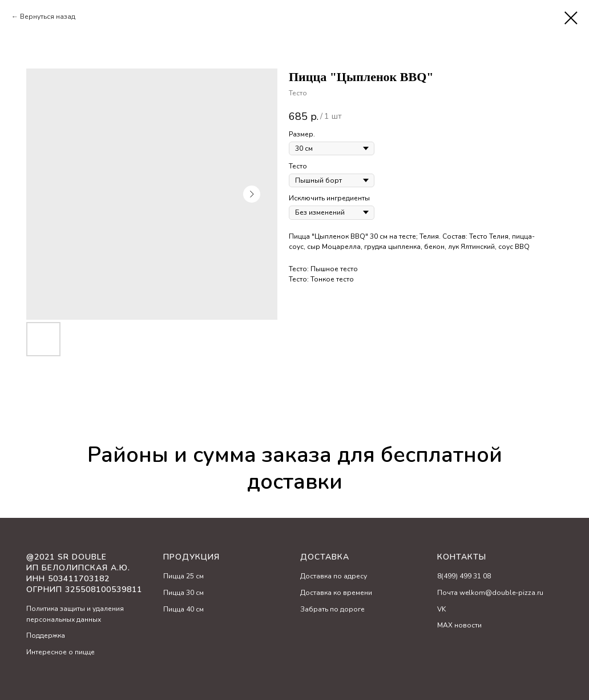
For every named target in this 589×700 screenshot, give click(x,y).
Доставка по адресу (334, 576)
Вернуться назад (48, 17)
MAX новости (459, 625)
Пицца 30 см (183, 593)
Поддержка (46, 635)
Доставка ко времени (336, 593)
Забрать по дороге (332, 609)
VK (441, 609)
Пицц (172, 576)
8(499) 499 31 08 (464, 576)
